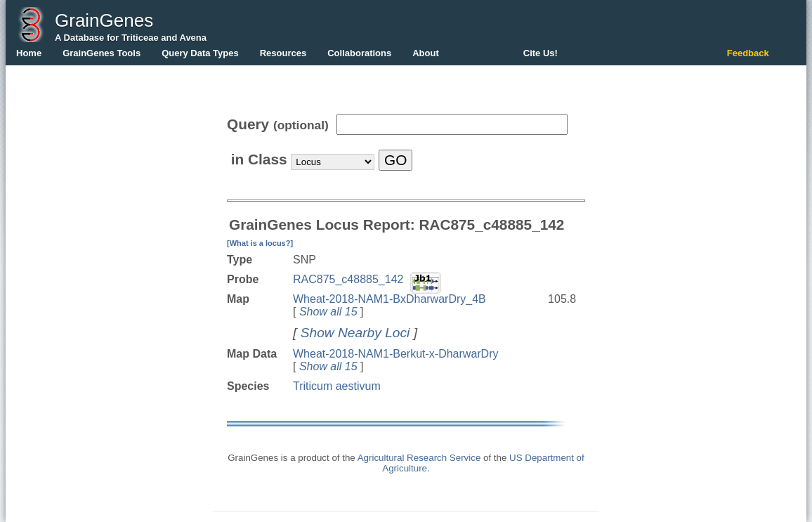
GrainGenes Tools (101, 53)
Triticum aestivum (337, 386)
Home (29, 53)
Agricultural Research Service (419, 458)
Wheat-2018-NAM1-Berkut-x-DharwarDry (396, 354)
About (426, 53)
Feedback (748, 53)
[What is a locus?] (260, 243)
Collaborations (359, 53)
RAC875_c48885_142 (348, 279)
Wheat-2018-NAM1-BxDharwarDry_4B (389, 299)
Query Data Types (200, 53)
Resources (283, 53)
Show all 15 (328, 312)
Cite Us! (541, 53)
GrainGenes (104, 20)
